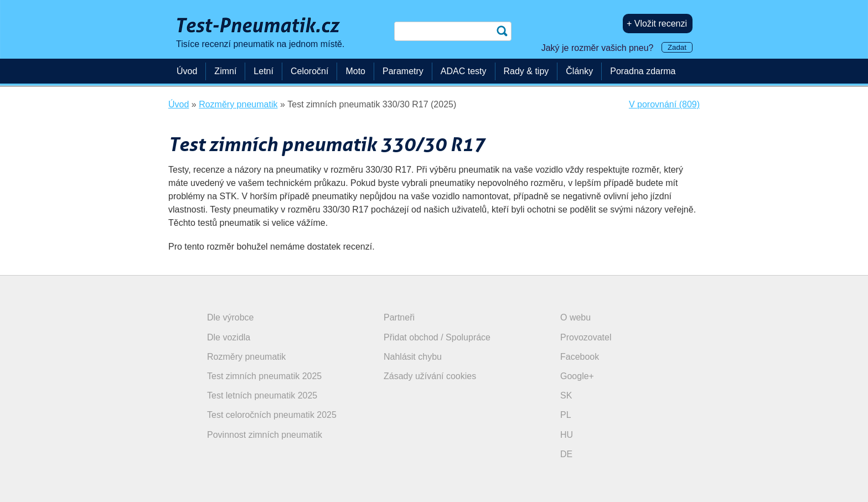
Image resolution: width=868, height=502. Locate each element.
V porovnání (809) (664, 104)
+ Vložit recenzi (657, 24)
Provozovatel (586, 337)
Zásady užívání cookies (430, 376)
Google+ (577, 376)
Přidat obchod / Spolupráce (437, 337)
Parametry (403, 71)
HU (567, 435)
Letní (263, 71)
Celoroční (309, 71)
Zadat (677, 47)
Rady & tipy (526, 71)
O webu (575, 317)
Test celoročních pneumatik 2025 (272, 415)
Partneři (399, 317)
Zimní (225, 71)
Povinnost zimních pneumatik (265, 435)
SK (566, 395)
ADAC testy (464, 71)
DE (566, 454)
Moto (355, 71)
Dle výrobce (230, 317)
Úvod (187, 71)
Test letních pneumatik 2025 (262, 395)
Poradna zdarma (643, 71)
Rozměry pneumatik (246, 357)
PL (566, 415)
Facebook (580, 357)
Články (579, 71)
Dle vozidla (229, 337)
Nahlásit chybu (413, 357)
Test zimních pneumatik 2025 (264, 376)
